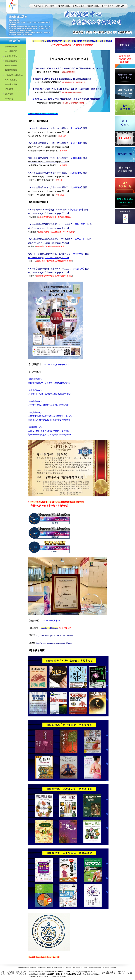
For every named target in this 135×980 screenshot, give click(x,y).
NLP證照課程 (64, 6)
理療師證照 (42, 968)
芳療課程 (33, 968)
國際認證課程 (11, 70)
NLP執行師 (67, 968)
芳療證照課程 (93, 6)
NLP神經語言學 (24, 968)
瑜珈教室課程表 (12, 80)
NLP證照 (106, 968)
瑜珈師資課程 (79, 6)
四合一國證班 (50, 6)
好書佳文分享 (11, 84)
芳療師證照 (58, 968)
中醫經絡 (50, 968)
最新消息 (37, 6)
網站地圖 (113, 968)
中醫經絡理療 (108, 6)
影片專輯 (9, 94)
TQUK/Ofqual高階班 (14, 75)
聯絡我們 (120, 6)
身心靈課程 (76, 968)
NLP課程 (85, 968)
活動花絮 (9, 89)
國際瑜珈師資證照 (95, 968)
